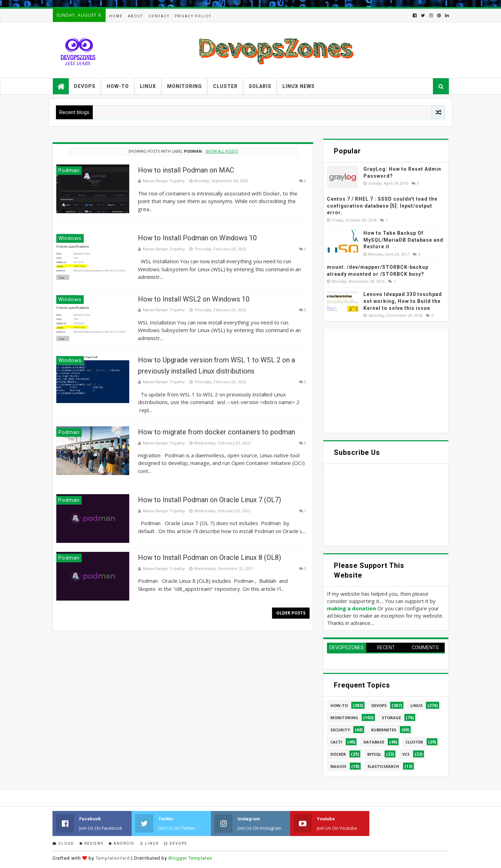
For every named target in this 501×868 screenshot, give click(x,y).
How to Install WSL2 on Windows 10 (194, 299)
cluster (414, 742)
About (135, 16)
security (340, 730)
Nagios (338, 766)
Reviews (91, 843)
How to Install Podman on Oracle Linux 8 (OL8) (210, 557)
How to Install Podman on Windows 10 (197, 238)
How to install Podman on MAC (186, 170)
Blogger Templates (190, 858)
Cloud (63, 843)
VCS (406, 754)
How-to (118, 86)
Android (122, 843)
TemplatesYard (113, 858)
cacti (336, 742)
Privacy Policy (193, 16)
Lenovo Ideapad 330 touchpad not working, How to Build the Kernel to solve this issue (403, 301)
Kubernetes (384, 730)
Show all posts (221, 151)
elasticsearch (383, 766)
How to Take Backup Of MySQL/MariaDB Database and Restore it (403, 240)
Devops (85, 86)
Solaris (260, 86)
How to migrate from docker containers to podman (216, 432)
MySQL (374, 754)
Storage (391, 718)
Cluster (225, 86)
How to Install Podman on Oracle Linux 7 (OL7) (210, 500)
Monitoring (184, 86)
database (374, 742)
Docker (338, 754)
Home (116, 16)
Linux (148, 86)
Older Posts (291, 613)
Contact (159, 16)
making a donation (351, 608)
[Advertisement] (386, 381)
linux (416, 705)
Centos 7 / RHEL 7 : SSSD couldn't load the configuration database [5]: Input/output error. (382, 206)
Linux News (299, 86)
